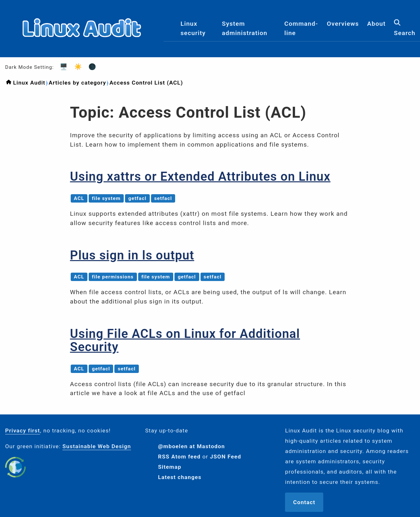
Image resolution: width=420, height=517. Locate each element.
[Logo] (82, 52)
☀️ (76, 67)
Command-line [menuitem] (301, 28)
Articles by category (77, 83)
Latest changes (180, 477)
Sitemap (170, 467)
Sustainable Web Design (97, 446)
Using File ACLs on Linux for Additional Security (185, 340)
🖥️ (62, 67)
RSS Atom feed (179, 457)
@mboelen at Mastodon (192, 446)
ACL (79, 198)
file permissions (113, 277)
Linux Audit (29, 83)
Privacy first (23, 431)
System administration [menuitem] (245, 28)
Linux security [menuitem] (193, 28)
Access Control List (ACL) (146, 83)
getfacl (137, 198)
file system (106, 198)
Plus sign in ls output (132, 255)
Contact (304, 502)
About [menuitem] (377, 24)
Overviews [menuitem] (343, 24)
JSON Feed (225, 457)
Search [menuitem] (405, 28)
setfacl (163, 198)
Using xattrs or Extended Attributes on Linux (200, 176)
